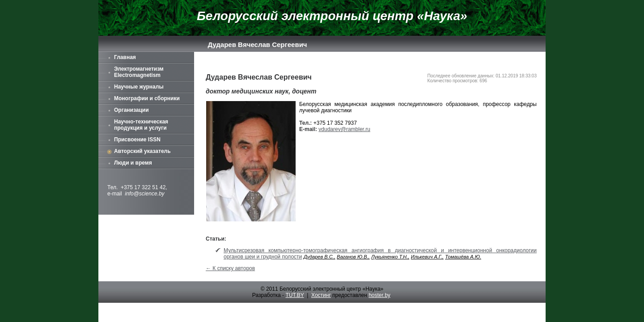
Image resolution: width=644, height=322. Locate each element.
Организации (131, 110)
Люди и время (133, 163)
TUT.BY (294, 295)
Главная (125, 57)
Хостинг (321, 295)
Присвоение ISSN (137, 140)
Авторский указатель (142, 151)
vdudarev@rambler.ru (344, 129)
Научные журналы (139, 87)
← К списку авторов (230, 268)
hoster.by (379, 295)
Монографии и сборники (147, 98)
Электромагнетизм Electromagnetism (139, 72)
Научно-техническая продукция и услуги (141, 125)
